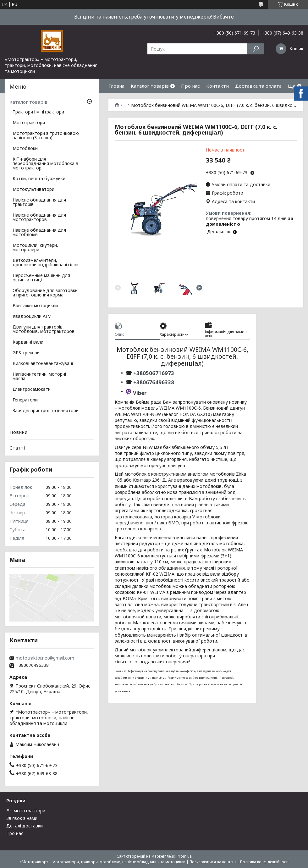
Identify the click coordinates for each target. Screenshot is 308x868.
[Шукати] (256, 49)
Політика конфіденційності (264, 862)
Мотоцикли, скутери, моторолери (35, 248)
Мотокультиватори (33, 190)
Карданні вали (28, 342)
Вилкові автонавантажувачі (43, 364)
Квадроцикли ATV (32, 317)
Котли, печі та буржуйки (39, 179)
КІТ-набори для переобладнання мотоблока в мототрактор (45, 164)
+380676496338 (154, 382)
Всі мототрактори (26, 811)
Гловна (116, 86)
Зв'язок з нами (22, 818)
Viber (140, 393)
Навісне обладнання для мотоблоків (39, 233)
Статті (17, 448)
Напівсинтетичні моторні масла (39, 377)
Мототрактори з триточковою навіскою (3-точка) (46, 136)
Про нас (190, 86)
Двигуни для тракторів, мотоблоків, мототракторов (44, 329)
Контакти (217, 86)
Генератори (25, 400)
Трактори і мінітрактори (38, 112)
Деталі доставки (25, 826)
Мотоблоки (25, 149)
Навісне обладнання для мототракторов (39, 218)
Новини (18, 432)
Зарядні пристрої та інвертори (46, 411)
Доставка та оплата (258, 86)
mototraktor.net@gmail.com (45, 658)
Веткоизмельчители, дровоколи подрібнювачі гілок (46, 263)
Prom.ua (184, 856)
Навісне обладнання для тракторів (39, 202)
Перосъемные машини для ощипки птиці (41, 278)
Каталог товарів (150, 86)
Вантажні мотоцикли (35, 306)
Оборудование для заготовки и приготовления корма (45, 293)
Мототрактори (29, 123)
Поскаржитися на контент (213, 862)
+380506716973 (153, 373)
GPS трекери (26, 353)
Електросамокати (32, 390)
